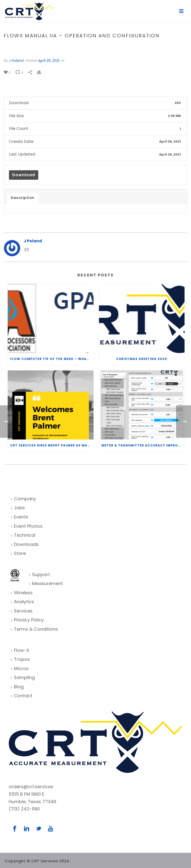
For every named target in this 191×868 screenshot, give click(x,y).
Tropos (20, 659)
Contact (22, 696)
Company (24, 499)
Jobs (18, 508)
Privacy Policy (27, 620)
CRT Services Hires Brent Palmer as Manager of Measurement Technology (52, 445)
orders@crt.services (31, 787)
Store (18, 553)
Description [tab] (23, 198)
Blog (17, 687)
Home (82, 46)
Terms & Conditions (34, 629)
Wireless (22, 593)
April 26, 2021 (49, 61)
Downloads (25, 544)
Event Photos (27, 526)
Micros (20, 668)
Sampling (23, 677)
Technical (23, 535)
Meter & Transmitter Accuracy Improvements (143, 445)
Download (24, 175)
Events (20, 517)
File (93, 46)
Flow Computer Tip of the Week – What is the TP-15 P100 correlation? (52, 359)
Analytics (23, 602)
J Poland (16, 61)
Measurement (46, 583)
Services (22, 611)
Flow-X (20, 650)
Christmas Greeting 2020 (142, 359)
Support (40, 574)
